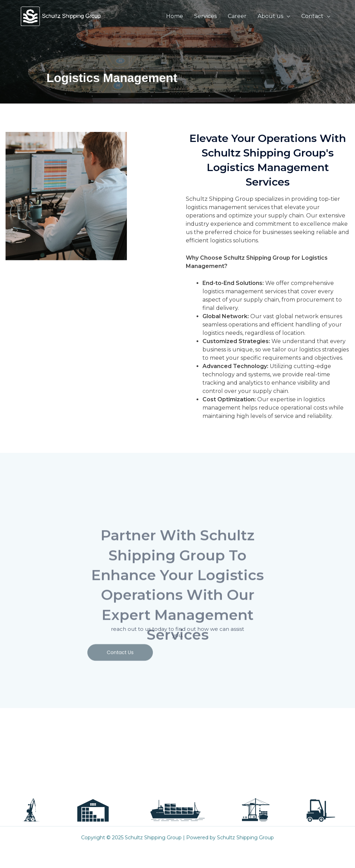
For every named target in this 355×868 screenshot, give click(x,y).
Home (175, 16)
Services (205, 16)
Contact (312, 16)
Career (237, 16)
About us (270, 16)
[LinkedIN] (262, 774)
